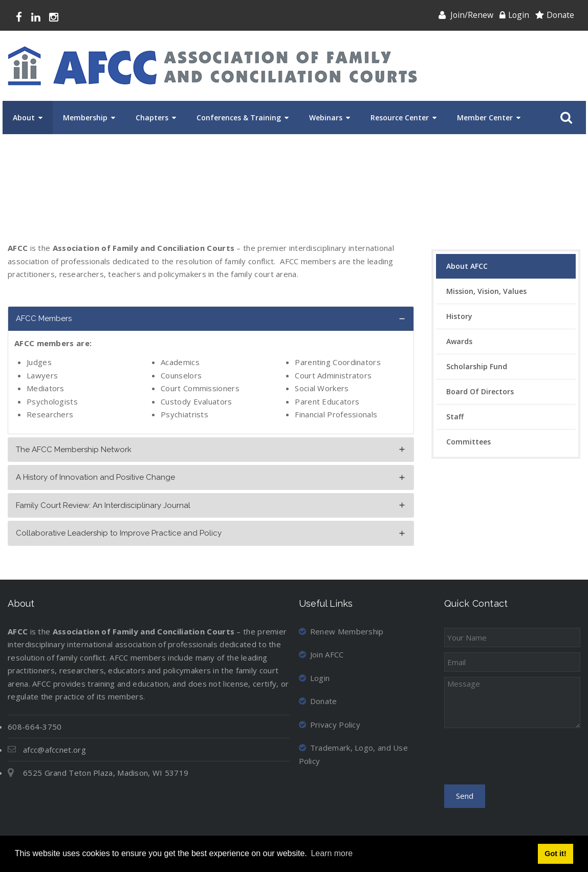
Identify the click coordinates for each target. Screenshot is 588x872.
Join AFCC (321, 654)
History (459, 316)
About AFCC (467, 266)
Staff (455, 417)
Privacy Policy (330, 725)
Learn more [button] (332, 853)
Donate (560, 15)
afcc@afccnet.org (55, 750)
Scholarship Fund (477, 366)
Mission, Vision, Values (486, 291)
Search (564, 118)
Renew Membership (341, 631)
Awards (459, 341)
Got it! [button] (555, 854)
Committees (469, 442)
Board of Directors (480, 391)
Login (519, 15)
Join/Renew (472, 15)
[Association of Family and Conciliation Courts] (212, 66)
